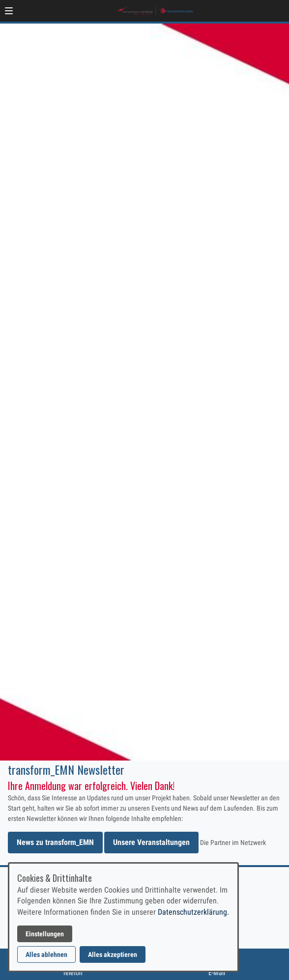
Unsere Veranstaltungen (151, 842)
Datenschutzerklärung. (193, 912)
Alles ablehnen (46, 954)
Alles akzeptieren (113, 954)
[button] (9, 11)
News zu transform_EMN (55, 842)
